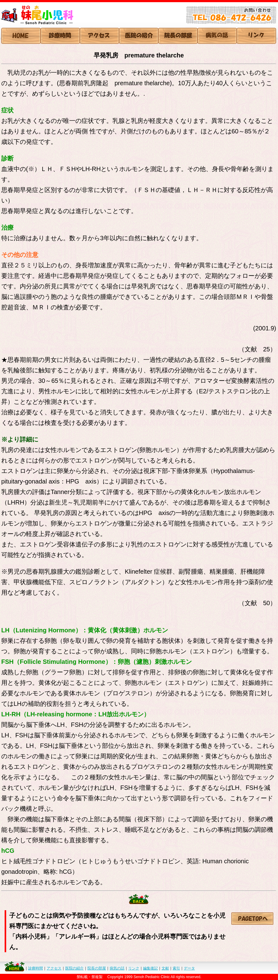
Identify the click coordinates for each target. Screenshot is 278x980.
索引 (176, 968)
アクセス (54, 968)
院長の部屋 (97, 968)
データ (189, 968)
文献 (165, 968)
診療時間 (36, 968)
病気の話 (117, 968)
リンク (134, 968)
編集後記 (150, 968)
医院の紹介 (74, 968)
